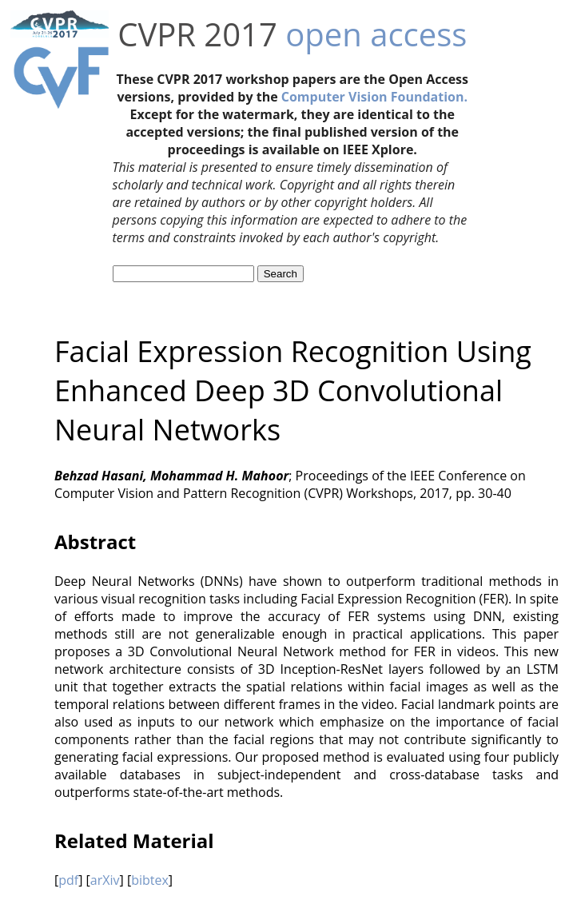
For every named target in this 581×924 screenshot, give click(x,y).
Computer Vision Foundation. (374, 97)
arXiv (105, 880)
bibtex (150, 880)
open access (376, 34)
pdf (68, 880)
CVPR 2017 (197, 34)
